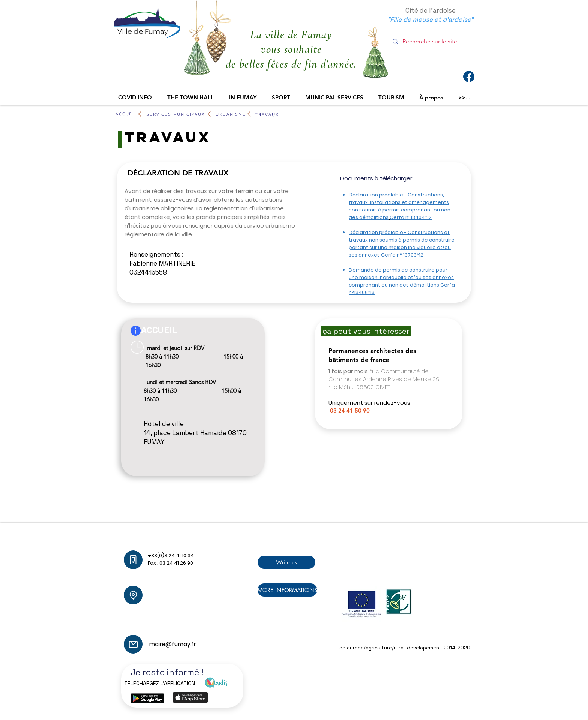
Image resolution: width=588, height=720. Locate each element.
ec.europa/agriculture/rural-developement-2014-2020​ (405, 648)
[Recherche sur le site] (432, 42)
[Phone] (133, 560)
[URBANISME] (231, 114)
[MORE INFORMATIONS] (287, 590)
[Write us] (286, 562)
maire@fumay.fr (195, 623)
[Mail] (133, 644)
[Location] (133, 595)
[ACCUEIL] (126, 114)
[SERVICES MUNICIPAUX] (175, 114)
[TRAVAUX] (267, 114)
